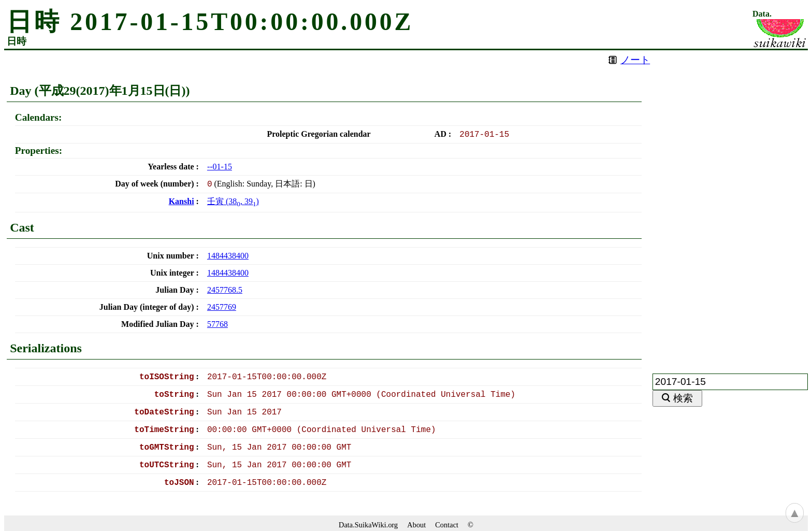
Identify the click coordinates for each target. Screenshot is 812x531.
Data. (762, 14)
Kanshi (182, 201)
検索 (683, 398)
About (416, 525)
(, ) (233, 201)
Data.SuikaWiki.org (368, 525)
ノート (635, 60)
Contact (447, 525)
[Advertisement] (730, 206)
